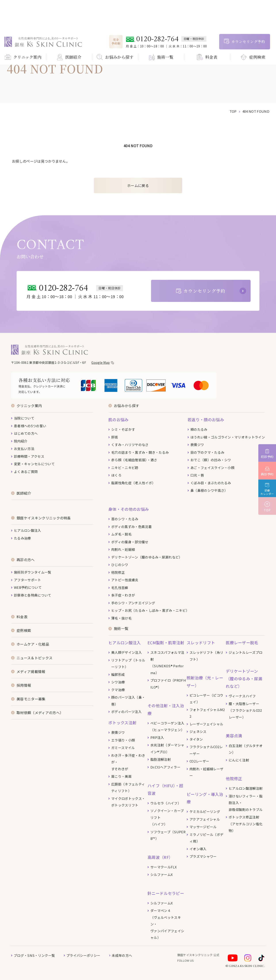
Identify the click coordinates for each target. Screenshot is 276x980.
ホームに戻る (138, 185)
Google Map (101, 362)
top (233, 111)
